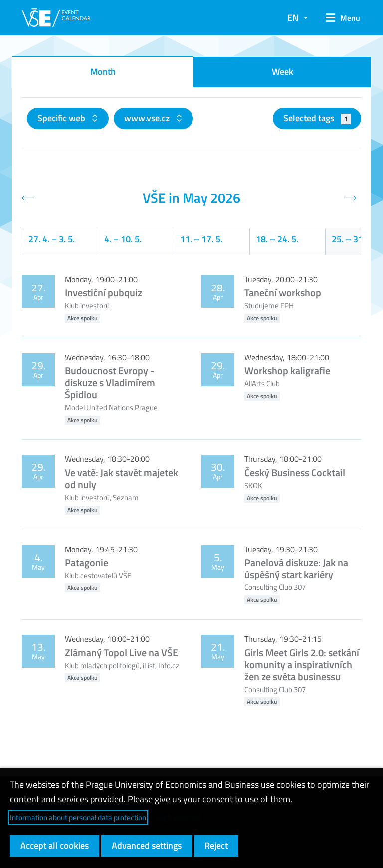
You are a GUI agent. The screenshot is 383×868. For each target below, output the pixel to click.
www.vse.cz (148, 118)
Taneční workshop (283, 293)
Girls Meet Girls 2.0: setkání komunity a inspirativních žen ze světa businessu (302, 664)
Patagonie (87, 562)
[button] (339, 18)
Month (103, 72)
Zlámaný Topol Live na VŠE (121, 652)
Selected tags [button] (317, 118)
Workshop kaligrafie (287, 370)
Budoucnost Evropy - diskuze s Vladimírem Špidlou (110, 382)
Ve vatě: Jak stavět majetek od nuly (121, 479)
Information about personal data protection (78, 817)
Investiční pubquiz (103, 293)
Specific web (62, 118)
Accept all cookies (55, 845)
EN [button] (293, 18)
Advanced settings (147, 845)
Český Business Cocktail (295, 473)
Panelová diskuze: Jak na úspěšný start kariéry (296, 568)
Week (283, 72)
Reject (216, 845)
